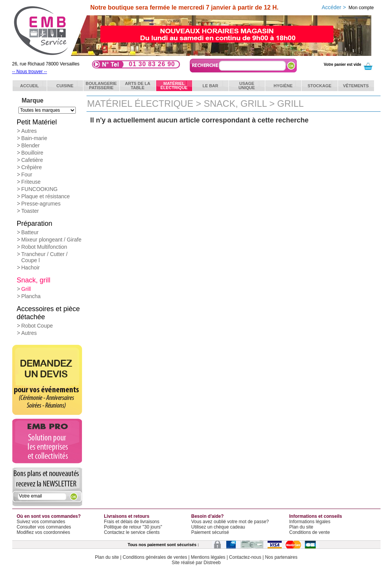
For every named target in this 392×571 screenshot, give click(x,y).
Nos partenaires (281, 557)
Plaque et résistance (46, 196)
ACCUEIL (30, 86)
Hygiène (283, 86)
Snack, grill (34, 280)
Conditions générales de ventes (155, 557)
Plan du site (301, 527)
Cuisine (65, 86)
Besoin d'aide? (208, 516)
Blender (31, 145)
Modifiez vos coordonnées (43, 532)
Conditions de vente (310, 532)
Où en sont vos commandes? (49, 516)
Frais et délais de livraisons (132, 522)
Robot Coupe (37, 326)
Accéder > (348, 7)
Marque (33, 100)
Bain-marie (34, 138)
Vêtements (356, 86)
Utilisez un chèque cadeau (218, 527)
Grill (26, 289)
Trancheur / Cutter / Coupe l (45, 257)
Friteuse (31, 182)
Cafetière (32, 160)
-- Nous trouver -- (30, 72)
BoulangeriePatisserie (101, 86)
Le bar (210, 86)
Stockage (319, 86)
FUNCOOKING (40, 189)
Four (27, 175)
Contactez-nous (245, 557)
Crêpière (32, 167)
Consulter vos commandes (44, 527)
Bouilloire (33, 153)
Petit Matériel (37, 122)
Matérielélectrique (174, 86)
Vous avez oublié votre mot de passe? (230, 522)
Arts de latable (138, 86)
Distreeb (212, 563)
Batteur (30, 232)
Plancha (31, 296)
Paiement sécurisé (210, 532)
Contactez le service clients (132, 532)
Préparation (35, 224)
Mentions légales (208, 557)
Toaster (30, 211)
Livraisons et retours (127, 516)
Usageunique (247, 86)
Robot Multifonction (44, 247)
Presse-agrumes (41, 204)
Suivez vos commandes (41, 522)
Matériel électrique (140, 104)
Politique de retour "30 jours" (133, 527)
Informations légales (310, 522)
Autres (29, 131)
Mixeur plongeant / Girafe (51, 240)
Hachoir (31, 268)
